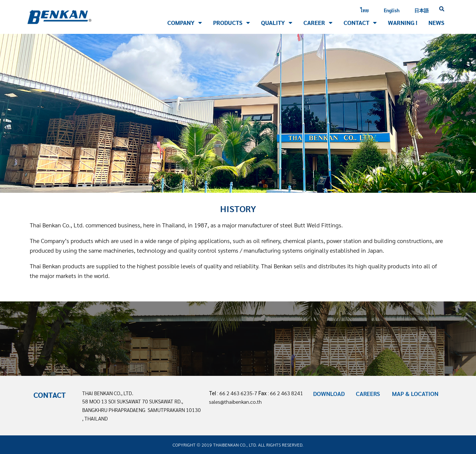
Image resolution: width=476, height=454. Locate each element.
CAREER (318, 23)
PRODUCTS (231, 23)
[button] (442, 9)
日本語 (422, 10)
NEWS (436, 23)
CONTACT (360, 23)
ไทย (365, 10)
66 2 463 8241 (287, 393)
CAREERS (368, 394)
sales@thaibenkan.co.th (235, 402)
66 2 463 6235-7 (238, 393)
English (392, 10)
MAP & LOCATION (415, 394)
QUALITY (277, 23)
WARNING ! (403, 23)
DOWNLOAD (329, 394)
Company (185, 23)
